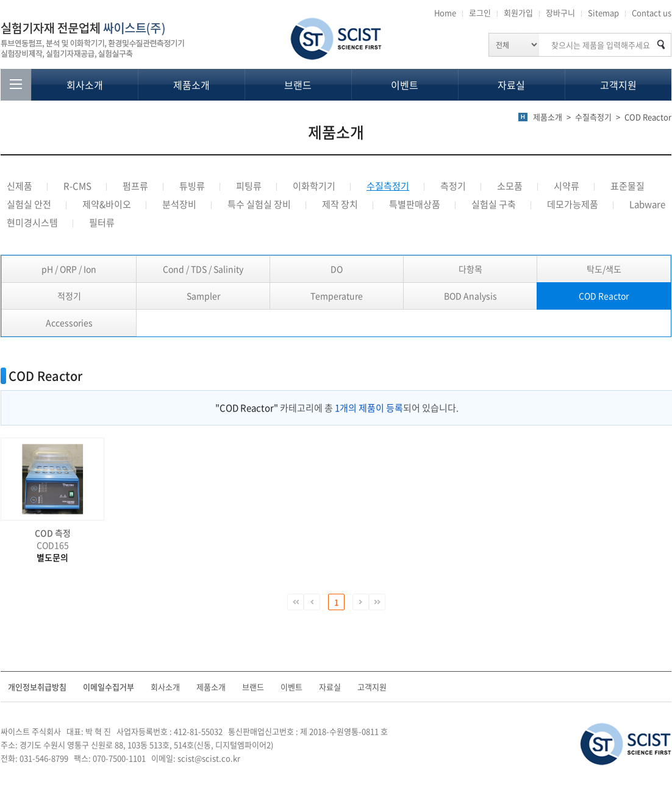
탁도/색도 (604, 269)
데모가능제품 (573, 204)
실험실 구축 (494, 204)
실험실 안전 (29, 204)
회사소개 (85, 85)
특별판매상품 (415, 204)
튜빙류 (192, 186)
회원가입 (518, 12)
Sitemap (603, 12)
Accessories (69, 322)
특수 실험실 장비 (259, 204)
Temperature (337, 296)
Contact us (652, 12)
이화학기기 (314, 186)
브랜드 (298, 85)
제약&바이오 (107, 204)
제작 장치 (340, 204)
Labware (647, 204)
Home (445, 12)
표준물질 (627, 186)
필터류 (102, 222)
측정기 (453, 186)
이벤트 (405, 85)
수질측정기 (388, 186)
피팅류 (249, 186)
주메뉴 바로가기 (0, 0)
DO (337, 269)
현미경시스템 (32, 222)
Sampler (203, 296)
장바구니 (560, 12)
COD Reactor (604, 296)
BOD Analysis (470, 296)
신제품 (20, 186)
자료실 (511, 85)
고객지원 (618, 85)
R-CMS (77, 186)
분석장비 (179, 204)
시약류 (567, 186)
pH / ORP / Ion (69, 269)
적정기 (69, 296)
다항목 (470, 269)
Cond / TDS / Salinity (203, 269)
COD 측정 (53, 533)
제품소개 (191, 85)
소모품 (510, 186)
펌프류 (135, 186)
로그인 (480, 12)
